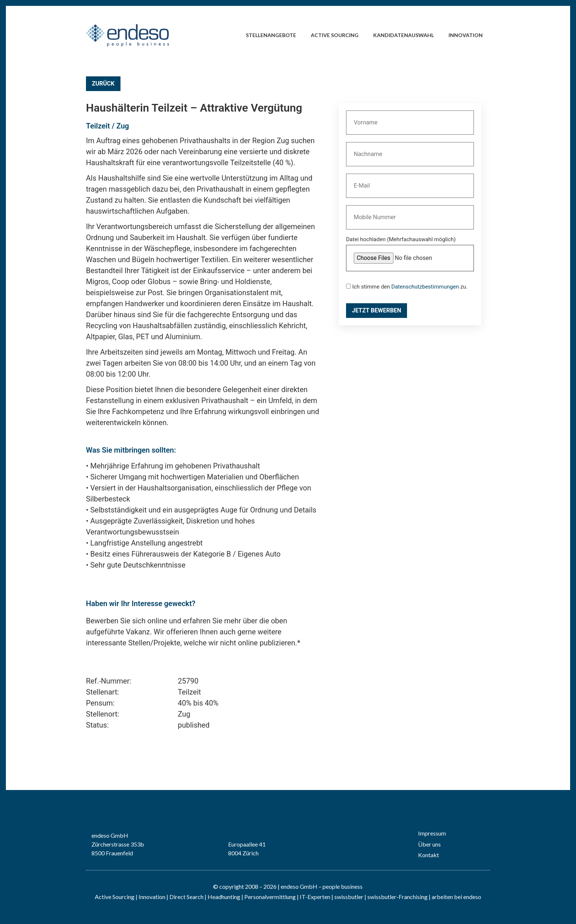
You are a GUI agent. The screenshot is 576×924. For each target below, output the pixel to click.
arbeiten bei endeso (456, 897)
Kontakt (429, 855)
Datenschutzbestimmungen (425, 287)
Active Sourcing (335, 35)
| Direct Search (185, 897)
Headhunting (224, 897)
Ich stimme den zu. (407, 287)
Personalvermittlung (270, 897)
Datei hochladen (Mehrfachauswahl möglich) (401, 240)
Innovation (466, 35)
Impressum (432, 833)
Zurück (103, 84)
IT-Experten (314, 897)
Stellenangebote (271, 35)
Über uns (429, 844)
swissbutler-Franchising (397, 897)
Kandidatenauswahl (404, 35)
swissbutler (349, 897)
